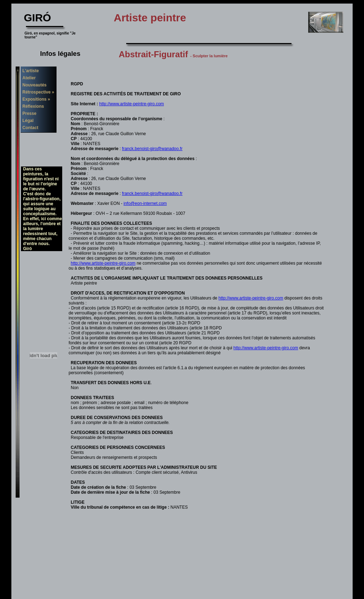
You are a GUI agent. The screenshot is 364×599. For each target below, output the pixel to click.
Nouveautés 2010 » (34, 86)
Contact (30, 128)
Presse (29, 113)
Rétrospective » (38, 92)
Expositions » (36, 99)
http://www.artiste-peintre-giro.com (132, 104)
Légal (28, 121)
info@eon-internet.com (145, 203)
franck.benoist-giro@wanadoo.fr (152, 149)
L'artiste (31, 71)
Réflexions (33, 106)
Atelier (29, 78)
